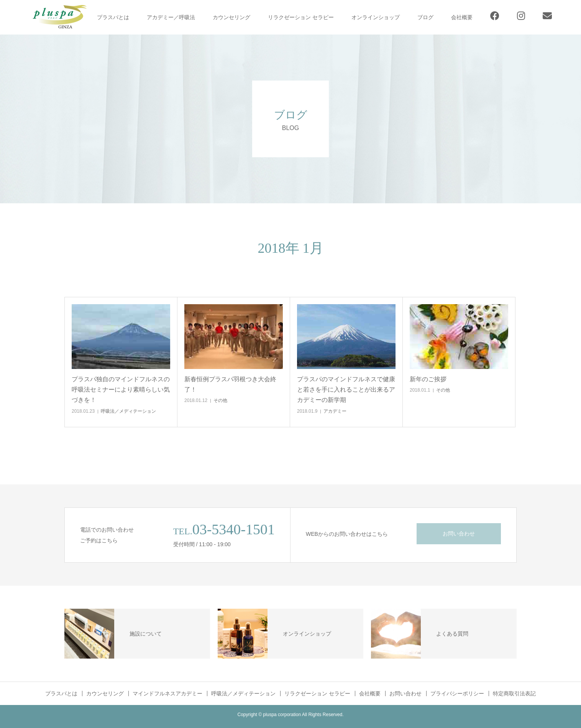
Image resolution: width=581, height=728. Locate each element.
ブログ (425, 17)
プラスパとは (113, 17)
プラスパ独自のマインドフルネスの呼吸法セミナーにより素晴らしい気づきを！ (121, 390)
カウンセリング (231, 17)
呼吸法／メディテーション (128, 411)
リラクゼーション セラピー (301, 17)
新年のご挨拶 (428, 379)
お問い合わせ (459, 534)
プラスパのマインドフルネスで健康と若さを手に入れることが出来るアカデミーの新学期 (346, 390)
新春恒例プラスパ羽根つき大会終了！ (230, 384)
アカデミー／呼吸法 (171, 17)
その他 (220, 400)
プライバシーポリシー (457, 693)
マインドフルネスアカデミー (167, 693)
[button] (121, 337)
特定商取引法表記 (514, 693)
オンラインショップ (376, 17)
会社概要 (462, 17)
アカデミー (335, 411)
